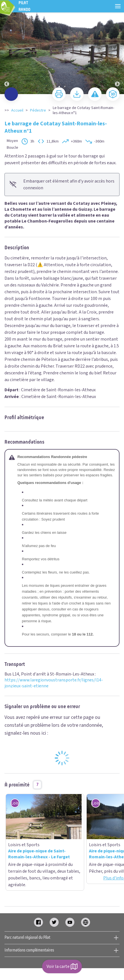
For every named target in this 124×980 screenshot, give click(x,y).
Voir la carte (62, 966)
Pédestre (38, 110)
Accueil (17, 110)
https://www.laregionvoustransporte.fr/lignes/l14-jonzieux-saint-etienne (54, 683)
